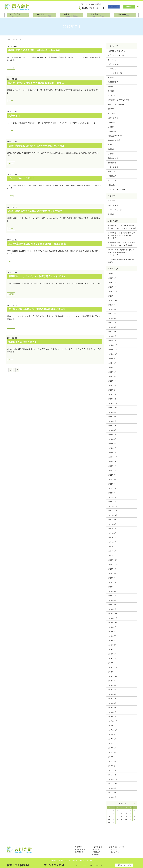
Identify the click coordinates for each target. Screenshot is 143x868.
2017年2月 (112, 766)
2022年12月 (113, 453)
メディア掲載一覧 (115, 73)
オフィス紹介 (113, 60)
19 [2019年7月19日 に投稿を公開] (126, 816)
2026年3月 (112, 278)
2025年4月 (112, 327)
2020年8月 (112, 578)
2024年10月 (113, 354)
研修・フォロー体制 (116, 105)
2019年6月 (112, 641)
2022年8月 (112, 471)
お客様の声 (112, 176)
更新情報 (111, 214)
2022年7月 (112, 475)
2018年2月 (112, 712)
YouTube (111, 201)
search (138, 6)
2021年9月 (112, 520)
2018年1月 (112, 717)
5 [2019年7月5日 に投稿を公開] (126, 810)
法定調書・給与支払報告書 (118, 100)
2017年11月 (113, 726)
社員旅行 (111, 127)
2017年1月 (112, 770)
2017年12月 (113, 721)
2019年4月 (112, 650)
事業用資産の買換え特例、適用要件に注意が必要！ (35, 50)
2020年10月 (113, 569)
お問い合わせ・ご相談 (124, 865)
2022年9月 (112, 466)
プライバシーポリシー (117, 190)
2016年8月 (112, 793)
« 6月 (110, 803)
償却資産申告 (113, 82)
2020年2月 (112, 605)
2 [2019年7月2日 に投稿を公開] (113, 810)
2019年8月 (112, 632)
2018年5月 (112, 699)
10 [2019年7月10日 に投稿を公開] (118, 813)
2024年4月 (112, 381)
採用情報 (98, 15)
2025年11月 (113, 296)
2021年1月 (112, 556)
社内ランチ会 (113, 118)
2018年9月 (112, 681)
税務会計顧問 (113, 158)
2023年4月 (112, 435)
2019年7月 (112, 636)
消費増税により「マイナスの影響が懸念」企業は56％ (37, 276)
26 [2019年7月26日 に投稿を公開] (126, 819)
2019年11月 (113, 618)
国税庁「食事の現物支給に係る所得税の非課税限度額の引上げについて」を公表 (121, 252)
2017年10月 (113, 730)
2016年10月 (113, 784)
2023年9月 (112, 412)
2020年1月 (112, 609)
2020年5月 (112, 591)
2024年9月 (112, 359)
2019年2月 (112, 659)
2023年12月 (113, 399)
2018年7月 (112, 690)
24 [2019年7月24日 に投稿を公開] (118, 819)
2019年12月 (113, 614)
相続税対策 (112, 163)
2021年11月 (113, 511)
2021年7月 (112, 529)
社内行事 (111, 122)
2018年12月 (113, 667)
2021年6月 (112, 533)
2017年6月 (112, 748)
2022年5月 (112, 484)
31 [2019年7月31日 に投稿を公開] (118, 822)
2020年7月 (112, 582)
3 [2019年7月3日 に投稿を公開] (118, 810)
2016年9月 (112, 788)
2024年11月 (113, 350)
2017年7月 (112, 744)
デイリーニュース (115, 210)
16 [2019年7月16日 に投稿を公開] (113, 816)
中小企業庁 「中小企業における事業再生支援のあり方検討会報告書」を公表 (121, 235)
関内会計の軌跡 (114, 140)
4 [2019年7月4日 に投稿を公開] (122, 810)
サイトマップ (113, 181)
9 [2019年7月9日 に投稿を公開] (113, 813)
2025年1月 (112, 341)
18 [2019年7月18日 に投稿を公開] (122, 816)
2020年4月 (112, 596)
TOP (8, 40)
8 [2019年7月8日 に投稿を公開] (109, 813)
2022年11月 (113, 457)
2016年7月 (112, 797)
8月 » (134, 803)
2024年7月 (112, 368)
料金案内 (72, 15)
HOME (110, 145)
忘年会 (110, 87)
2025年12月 (113, 291)
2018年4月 (112, 703)
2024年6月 (112, 372)
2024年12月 (113, 345)
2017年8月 (112, 739)
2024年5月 (112, 377)
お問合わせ (125, 15)
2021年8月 (112, 524)
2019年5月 (112, 645)
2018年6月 (112, 694)
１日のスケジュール (116, 55)
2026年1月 (112, 287)
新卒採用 (111, 96)
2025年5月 (112, 323)
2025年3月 (112, 332)
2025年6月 (112, 318)
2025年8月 (112, 309)
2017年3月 (112, 761)
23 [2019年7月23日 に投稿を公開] (113, 819)
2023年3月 (112, 439)
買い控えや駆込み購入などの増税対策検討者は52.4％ (37, 309)
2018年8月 (112, 685)
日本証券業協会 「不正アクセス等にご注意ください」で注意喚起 (121, 244)
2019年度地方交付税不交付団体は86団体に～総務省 (36, 83)
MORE (11, 68)
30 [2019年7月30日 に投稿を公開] (113, 822)
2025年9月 (112, 305)
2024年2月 (112, 390)
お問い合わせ (114, 852)
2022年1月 (112, 502)
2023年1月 (112, 448)
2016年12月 (113, 775)
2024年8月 (112, 363)
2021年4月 (112, 542)
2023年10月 (113, 408)
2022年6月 (112, 479)
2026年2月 (112, 283)
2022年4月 (112, 488)
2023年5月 (112, 430)
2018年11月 (113, 672)
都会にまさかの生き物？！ (23, 342)
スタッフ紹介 (113, 69)
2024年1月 (112, 394)
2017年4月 (112, 757)
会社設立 (111, 154)
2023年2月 (112, 444)
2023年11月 (113, 403)
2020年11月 (113, 565)
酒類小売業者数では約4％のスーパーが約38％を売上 (36, 146)
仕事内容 (111, 78)
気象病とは (14, 116)
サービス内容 (18, 15)
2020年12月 (113, 560)
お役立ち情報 (113, 167)
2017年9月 (112, 735)
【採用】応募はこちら (117, 51)
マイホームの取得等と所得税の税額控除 (121, 261)
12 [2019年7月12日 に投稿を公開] (126, 813)
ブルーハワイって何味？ (21, 178)
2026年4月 (112, 274)
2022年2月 (112, 497)
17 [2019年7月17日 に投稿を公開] (118, 816)
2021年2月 (112, 551)
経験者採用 (112, 131)
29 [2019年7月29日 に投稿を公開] (109, 822)
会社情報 (45, 15)
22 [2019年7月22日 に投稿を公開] (109, 819)
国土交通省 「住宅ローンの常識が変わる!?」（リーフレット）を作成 (122, 227)
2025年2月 (112, 336)
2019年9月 (112, 627)
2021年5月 (112, 538)
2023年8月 (112, 417)
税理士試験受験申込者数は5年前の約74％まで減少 (35, 211)
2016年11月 (113, 779)
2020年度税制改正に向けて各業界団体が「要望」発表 (37, 244)
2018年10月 (113, 676)
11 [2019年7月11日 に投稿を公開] (122, 813)
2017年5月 (112, 753)
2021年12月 (113, 506)
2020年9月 (112, 573)
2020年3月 (112, 600)
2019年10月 (113, 623)
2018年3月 (112, 708)
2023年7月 (112, 421)
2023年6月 (112, 426)
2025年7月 (112, 314)
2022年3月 (112, 493)
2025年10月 (113, 300)
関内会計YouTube (115, 136)
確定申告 (111, 109)
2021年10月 (113, 515)
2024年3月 (112, 385)
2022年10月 (113, 462)
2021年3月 (112, 547)
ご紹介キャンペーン (116, 64)
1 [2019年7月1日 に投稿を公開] (109, 810)
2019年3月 (112, 654)
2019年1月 (112, 663)
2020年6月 (112, 587)
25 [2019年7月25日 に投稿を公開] (122, 819)
